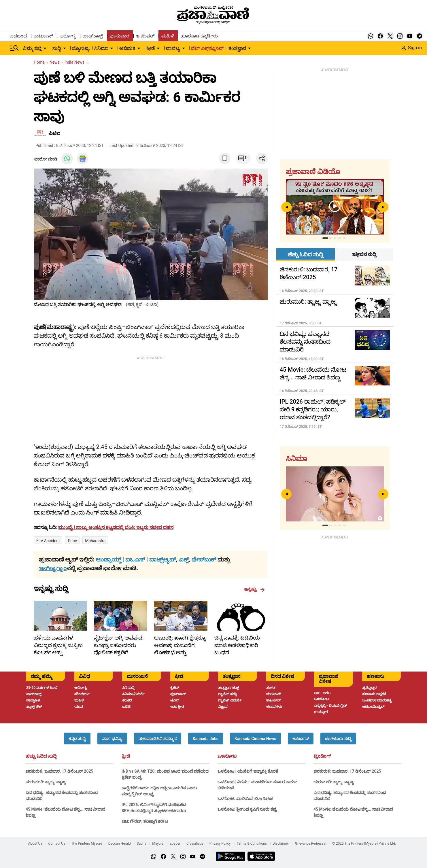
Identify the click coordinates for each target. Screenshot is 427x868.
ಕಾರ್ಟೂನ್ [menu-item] (43, 36)
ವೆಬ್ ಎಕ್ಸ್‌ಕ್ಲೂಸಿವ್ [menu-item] (207, 48)
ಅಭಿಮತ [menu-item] (127, 48)
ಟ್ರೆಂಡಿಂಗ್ (322, 756)
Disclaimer (281, 844)
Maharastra (95, 541)
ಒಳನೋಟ (227, 756)
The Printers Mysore (87, 844)
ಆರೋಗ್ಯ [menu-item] (68, 36)
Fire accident (48, 541)
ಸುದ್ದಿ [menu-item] (57, 48)
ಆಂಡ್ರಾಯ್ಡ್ (109, 559)
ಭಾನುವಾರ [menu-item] (119, 36)
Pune (72, 541)
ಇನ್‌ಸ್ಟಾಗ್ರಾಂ (53, 568)
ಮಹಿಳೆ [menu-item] (168, 36)
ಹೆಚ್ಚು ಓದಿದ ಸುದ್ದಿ (41, 756)
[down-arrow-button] (45, 48)
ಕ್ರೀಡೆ (126, 756)
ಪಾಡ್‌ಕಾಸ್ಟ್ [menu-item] (93, 36)
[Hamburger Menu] (15, 48)
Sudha (142, 844)
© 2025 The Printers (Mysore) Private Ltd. (364, 844)
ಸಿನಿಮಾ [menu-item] (101, 48)
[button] (77, 739)
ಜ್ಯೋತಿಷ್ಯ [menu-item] (81, 48)
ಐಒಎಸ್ (135, 559)
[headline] (116, 527)
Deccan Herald (120, 844)
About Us (35, 844)
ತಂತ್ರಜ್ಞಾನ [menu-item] (237, 48)
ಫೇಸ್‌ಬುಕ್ (204, 559)
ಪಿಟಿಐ (55, 133)
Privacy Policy (220, 844)
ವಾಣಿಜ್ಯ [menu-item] (173, 48)
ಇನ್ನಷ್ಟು (254, 589)
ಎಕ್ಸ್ (184, 559)
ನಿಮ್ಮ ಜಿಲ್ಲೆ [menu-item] (32, 48)
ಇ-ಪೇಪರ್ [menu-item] (145, 36)
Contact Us (57, 844)
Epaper (175, 844)
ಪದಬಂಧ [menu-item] (18, 36)
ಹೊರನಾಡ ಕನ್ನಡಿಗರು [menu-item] (199, 36)
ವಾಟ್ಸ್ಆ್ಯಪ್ (163, 559)
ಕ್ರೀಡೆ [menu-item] (151, 48)
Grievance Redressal (311, 844)
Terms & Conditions (252, 844)
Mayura (158, 844)
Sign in (412, 48)
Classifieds (195, 844)
